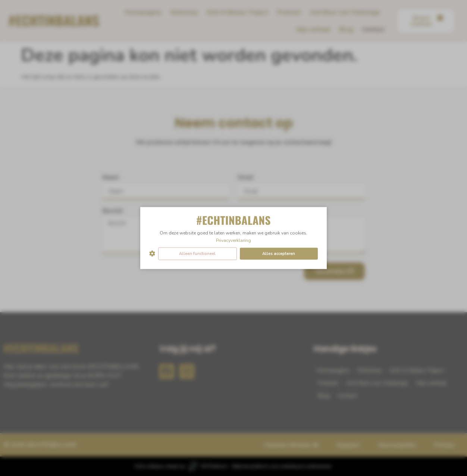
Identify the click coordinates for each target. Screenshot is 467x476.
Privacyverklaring (233, 240)
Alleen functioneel (197, 253)
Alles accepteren (279, 253)
